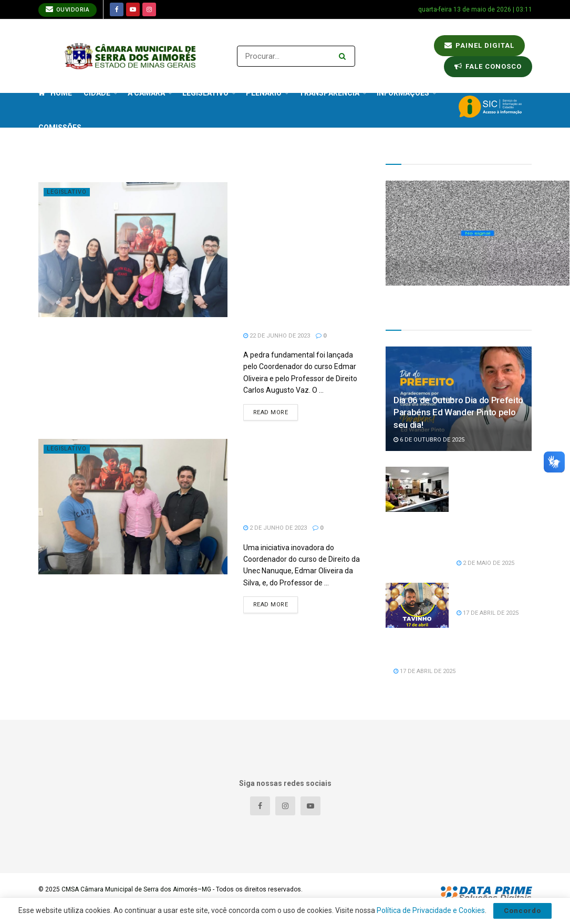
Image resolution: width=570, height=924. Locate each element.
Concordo (522, 911)
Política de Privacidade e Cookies (431, 910)
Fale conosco (488, 66)
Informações (403, 93)
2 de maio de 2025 (485, 563)
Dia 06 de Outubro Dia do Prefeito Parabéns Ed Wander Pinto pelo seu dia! (458, 413)
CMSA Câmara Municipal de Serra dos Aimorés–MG (136, 889)
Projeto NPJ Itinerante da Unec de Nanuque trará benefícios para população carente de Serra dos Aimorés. (299, 479)
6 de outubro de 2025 (429, 440)
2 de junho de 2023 (275, 528)
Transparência (329, 93)
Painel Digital (479, 45)
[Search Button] (344, 56)
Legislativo (67, 192)
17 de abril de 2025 (488, 613)
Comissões (60, 128)
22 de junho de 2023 (277, 336)
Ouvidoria (68, 9)
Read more (271, 412)
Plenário (264, 93)
